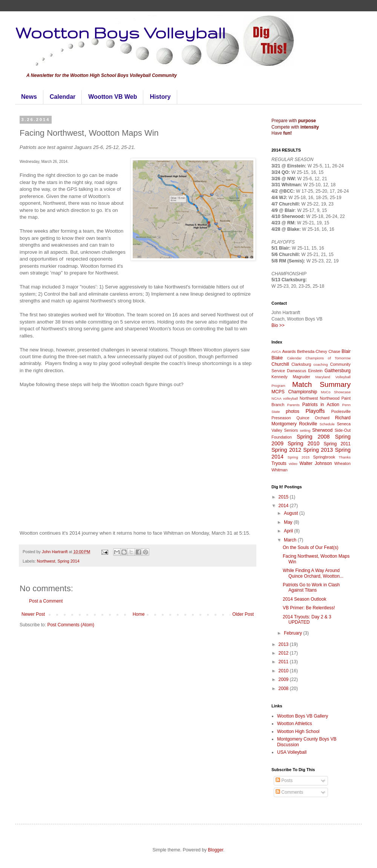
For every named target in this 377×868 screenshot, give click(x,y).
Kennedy (280, 377)
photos (293, 411)
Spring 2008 (313, 437)
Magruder (301, 377)
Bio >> (278, 325)
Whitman (280, 470)
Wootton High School (298, 732)
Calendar (63, 97)
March (291, 540)
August (292, 513)
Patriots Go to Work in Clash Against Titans (311, 587)
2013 (284, 644)
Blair (346, 351)
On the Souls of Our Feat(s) (310, 547)
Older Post (243, 614)
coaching (320, 364)
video (293, 464)
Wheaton (343, 463)
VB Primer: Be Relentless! (309, 608)
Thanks (345, 457)
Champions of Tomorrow (328, 358)
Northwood (329, 398)
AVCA (276, 352)
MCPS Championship (294, 392)
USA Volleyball (292, 752)
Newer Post (33, 614)
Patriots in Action (321, 405)
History (160, 97)
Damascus (297, 371)
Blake (277, 358)
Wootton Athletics (295, 724)
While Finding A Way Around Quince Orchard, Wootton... (313, 573)
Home (139, 614)
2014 (284, 506)
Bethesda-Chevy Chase (319, 351)
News (29, 97)
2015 (284, 497)
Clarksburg (301, 364)
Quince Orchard (313, 418)
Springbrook (324, 457)
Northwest (46, 561)
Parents (293, 405)
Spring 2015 (299, 457)
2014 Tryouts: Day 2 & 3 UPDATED (307, 620)
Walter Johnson (316, 463)
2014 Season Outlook (304, 599)
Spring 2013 (318, 450)
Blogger (215, 850)
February (293, 633)
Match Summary (321, 384)
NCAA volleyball (285, 398)
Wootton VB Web (113, 97)
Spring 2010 (304, 443)
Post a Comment (46, 601)
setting (305, 430)
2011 (284, 662)
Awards (289, 351)
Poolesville (341, 411)
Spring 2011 (337, 444)
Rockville (308, 424)
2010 (284, 671)
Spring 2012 (286, 450)
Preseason (281, 418)
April (289, 531)
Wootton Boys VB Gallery (303, 716)
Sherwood (322, 430)
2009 (284, 679)
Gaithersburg (338, 371)
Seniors (291, 430)
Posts (284, 781)
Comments (289, 792)
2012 (284, 653)
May (289, 522)
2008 (284, 689)
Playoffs (315, 411)
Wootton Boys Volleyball (120, 32)
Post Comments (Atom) (71, 625)
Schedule (327, 424)
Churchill (280, 364)
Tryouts (279, 463)
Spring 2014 (68, 561)
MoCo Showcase (336, 392)
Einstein (315, 371)
